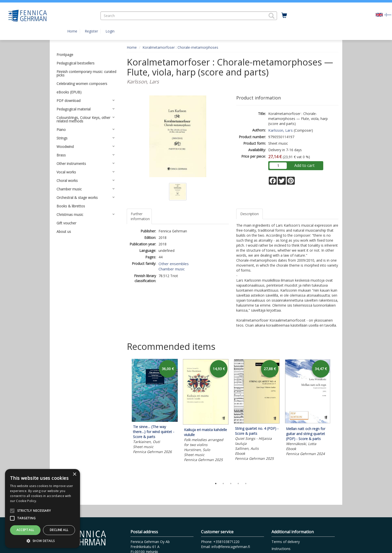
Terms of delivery (286, 542)
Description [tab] (249, 214)
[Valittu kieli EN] (379, 14)
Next (336, 418)
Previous (125, 418)
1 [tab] (216, 484)
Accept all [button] (25, 530)
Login (110, 31)
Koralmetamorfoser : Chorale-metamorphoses (180, 47)
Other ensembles (174, 264)
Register (91, 31)
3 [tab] (231, 484)
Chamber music (172, 269)
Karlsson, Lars (280, 130)
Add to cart (304, 165)
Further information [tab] (140, 216)
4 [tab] (238, 484)
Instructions (281, 549)
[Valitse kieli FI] (388, 14)
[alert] (42, 509)
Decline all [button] (59, 530)
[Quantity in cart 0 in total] (284, 15)
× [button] (74, 474)
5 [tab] (246, 484)
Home (72, 31)
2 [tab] (223, 484)
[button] (271, 16)
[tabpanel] (155, 407)
